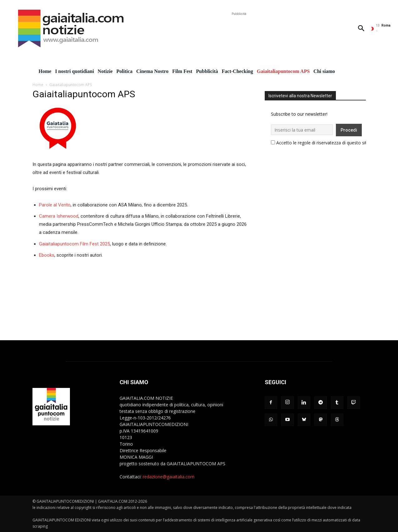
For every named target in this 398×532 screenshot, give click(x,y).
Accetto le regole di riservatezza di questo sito (323, 143)
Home (38, 85)
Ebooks (47, 255)
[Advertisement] (239, 31)
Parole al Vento (55, 205)
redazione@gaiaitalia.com (169, 477)
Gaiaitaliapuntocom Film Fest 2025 (74, 244)
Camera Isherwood (59, 216)
